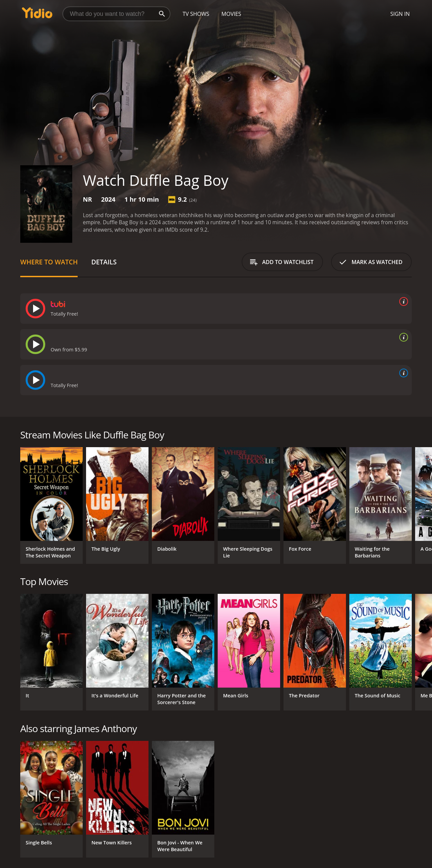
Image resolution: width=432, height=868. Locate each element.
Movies (231, 14)
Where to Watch (49, 262)
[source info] (402, 301)
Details (104, 262)
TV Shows (196, 14)
